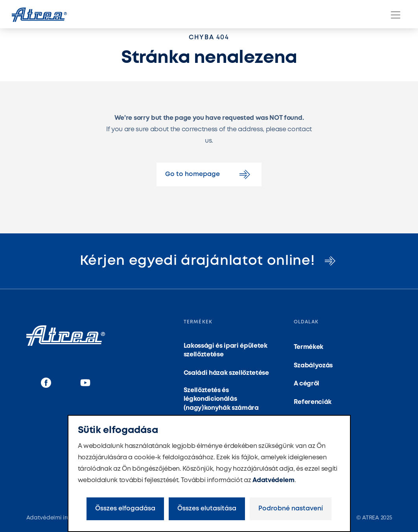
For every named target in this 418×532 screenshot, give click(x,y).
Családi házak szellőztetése (226, 373)
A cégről (307, 384)
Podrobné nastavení (291, 509)
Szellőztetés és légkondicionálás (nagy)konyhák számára (221, 399)
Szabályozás (313, 366)
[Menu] (396, 15)
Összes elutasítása (207, 509)
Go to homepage (209, 174)
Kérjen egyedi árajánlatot (209, 261)
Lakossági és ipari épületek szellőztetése (226, 350)
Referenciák (313, 402)
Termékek (308, 347)
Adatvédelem (273, 480)
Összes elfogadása (125, 509)
